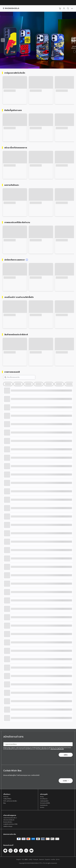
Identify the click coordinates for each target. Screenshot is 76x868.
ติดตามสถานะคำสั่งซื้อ (45, 803)
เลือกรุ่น (42, 797)
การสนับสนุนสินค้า (44, 801)
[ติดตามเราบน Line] (5, 851)
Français (36, 859)
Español (47, 859)
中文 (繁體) (25, 859)
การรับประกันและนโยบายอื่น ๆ (10, 818)
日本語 (30, 859)
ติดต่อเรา (42, 807)
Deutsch (42, 859)
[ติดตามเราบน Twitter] (26, 851)
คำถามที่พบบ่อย (44, 799)
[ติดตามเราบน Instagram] (11, 851)
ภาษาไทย (53, 859)
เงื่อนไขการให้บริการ (8, 822)
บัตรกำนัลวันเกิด (44, 805)
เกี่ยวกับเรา (6, 797)
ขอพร (66, 781)
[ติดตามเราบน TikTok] (21, 851)
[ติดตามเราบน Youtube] (31, 851)
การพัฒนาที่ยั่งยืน (7, 799)
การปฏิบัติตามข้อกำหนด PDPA (10, 824)
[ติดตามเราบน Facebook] (16, 851)
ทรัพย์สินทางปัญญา (8, 826)
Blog (4, 803)
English (19, 859)
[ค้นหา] (68, 8)
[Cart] (60, 8)
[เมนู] (72, 8)
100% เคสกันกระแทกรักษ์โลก (10, 801)
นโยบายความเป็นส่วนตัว (57, 749)
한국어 (58, 859)
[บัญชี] (64, 8)
